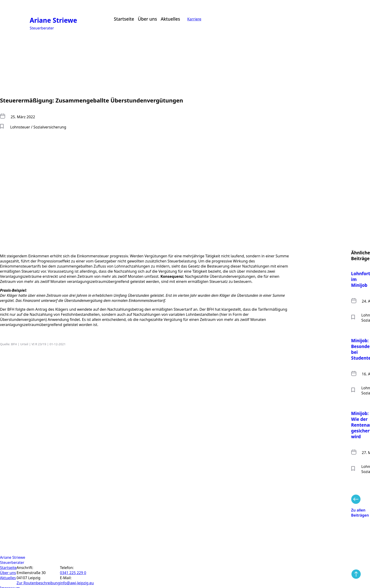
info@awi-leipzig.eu (77, 583)
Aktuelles (170, 19)
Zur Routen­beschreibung (38, 583)
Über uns (147, 19)
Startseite (124, 19)
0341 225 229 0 (73, 573)
